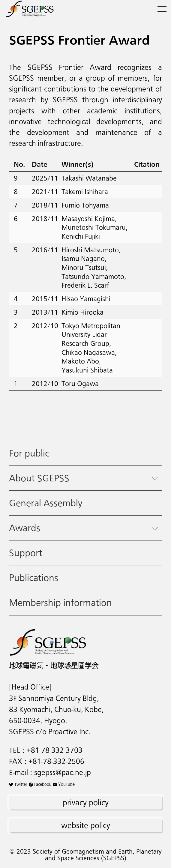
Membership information (60, 602)
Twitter (18, 784)
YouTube (64, 784)
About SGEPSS (39, 478)
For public (29, 453)
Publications (34, 578)
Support (26, 553)
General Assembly (46, 503)
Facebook (40, 784)
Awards (25, 528)
